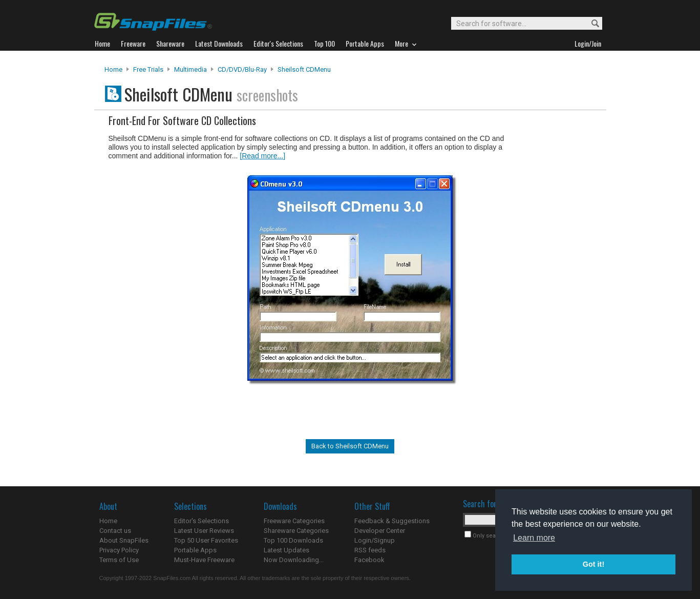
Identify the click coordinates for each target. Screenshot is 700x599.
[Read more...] (262, 156)
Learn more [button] (534, 538)
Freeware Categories (294, 521)
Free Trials (148, 69)
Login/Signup (375, 540)
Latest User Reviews (204, 531)
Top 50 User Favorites (206, 540)
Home (113, 69)
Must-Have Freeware (204, 560)
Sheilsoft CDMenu (304, 69)
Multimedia (190, 69)
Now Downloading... (294, 560)
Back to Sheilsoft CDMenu (350, 446)
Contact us (115, 531)
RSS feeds (370, 550)
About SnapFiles (124, 540)
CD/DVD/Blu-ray (242, 69)
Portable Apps (195, 550)
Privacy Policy (119, 550)
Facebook (369, 560)
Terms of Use (119, 560)
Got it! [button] (593, 564)
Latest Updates (287, 550)
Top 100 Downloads (293, 540)
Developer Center (380, 531)
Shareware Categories (296, 531)
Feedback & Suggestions (392, 521)
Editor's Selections (201, 521)
